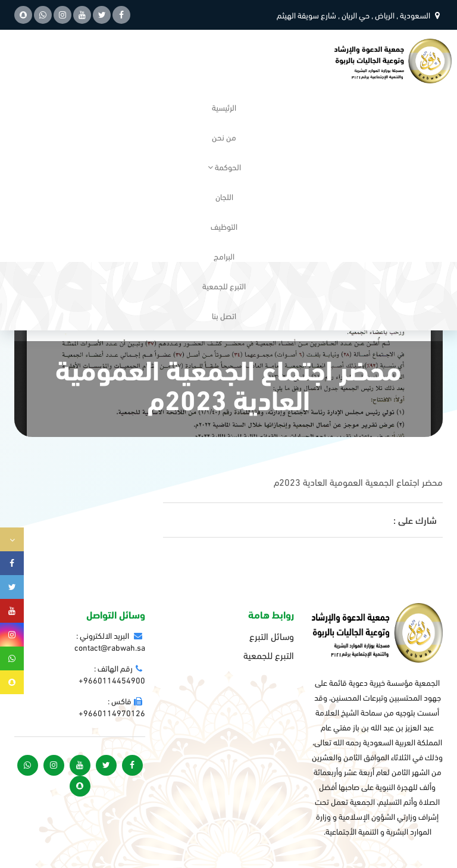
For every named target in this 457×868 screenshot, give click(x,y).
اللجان (224, 196)
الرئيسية (224, 107)
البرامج (224, 256)
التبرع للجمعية (224, 285)
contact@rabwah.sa (110, 647)
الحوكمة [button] (224, 166)
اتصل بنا (224, 315)
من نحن (224, 137)
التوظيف (224, 226)
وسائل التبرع (272, 636)
